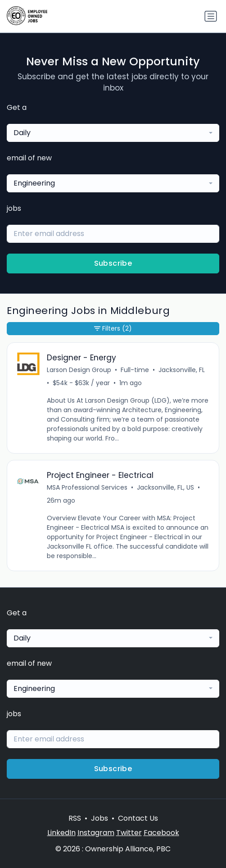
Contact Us (138, 818)
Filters (113, 329)
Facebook (161, 833)
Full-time (135, 370)
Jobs (99, 818)
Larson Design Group (79, 370)
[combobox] (113, 133)
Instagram (96, 833)
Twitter (129, 833)
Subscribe (113, 263)
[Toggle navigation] (211, 16)
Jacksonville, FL (182, 370)
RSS (75, 818)
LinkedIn (61, 833)
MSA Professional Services (87, 487)
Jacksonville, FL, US (165, 487)
